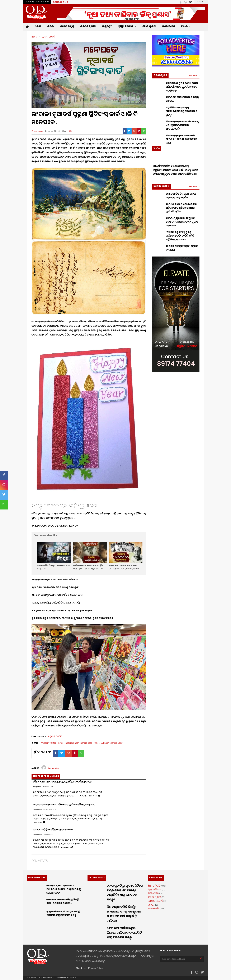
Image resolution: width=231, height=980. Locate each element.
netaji (61, 743)
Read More (94, 796)
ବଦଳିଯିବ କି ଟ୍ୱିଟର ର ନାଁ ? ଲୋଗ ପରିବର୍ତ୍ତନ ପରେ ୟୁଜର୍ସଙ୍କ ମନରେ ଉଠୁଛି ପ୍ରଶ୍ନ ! (182, 87)
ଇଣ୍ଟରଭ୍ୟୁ (107, 27)
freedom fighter (49, 743)
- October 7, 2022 (48, 835)
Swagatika (37, 787)
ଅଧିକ (186, 27)
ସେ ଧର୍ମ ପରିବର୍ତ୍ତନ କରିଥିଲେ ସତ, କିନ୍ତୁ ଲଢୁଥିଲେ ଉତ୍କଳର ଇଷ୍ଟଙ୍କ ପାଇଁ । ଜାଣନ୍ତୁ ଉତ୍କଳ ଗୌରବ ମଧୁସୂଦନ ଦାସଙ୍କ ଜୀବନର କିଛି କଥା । (175, 174)
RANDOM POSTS (37, 878)
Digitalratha (71, 978)
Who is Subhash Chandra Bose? (109, 743)
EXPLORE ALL (194, 76)
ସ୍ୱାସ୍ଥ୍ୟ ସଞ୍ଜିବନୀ (127, 27)
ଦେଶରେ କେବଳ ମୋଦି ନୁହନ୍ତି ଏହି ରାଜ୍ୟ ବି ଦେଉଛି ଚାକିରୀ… (63, 902)
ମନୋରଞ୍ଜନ (169, 27)
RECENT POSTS (97, 878)
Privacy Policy (95, 968)
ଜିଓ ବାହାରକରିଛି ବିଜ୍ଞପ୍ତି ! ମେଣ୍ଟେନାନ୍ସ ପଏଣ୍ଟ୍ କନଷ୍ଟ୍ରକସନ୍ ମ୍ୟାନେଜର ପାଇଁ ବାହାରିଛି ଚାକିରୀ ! (124, 914)
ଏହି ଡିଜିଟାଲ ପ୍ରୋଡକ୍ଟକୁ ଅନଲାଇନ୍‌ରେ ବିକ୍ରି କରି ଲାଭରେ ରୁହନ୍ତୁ (182, 112)
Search (201, 2)
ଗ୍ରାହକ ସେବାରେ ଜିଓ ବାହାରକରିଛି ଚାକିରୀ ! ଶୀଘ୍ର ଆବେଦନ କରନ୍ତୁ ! (63, 914)
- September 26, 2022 (49, 810)
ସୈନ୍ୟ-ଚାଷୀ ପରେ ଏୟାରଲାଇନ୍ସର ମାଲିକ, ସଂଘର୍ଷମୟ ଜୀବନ (62, 782)
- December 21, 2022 (48, 787)
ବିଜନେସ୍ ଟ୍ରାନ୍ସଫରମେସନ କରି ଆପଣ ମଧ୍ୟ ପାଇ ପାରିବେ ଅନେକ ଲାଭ (182, 140)
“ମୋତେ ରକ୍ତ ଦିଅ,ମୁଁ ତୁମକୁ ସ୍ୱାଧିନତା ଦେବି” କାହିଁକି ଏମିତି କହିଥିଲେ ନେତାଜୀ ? (180, 236)
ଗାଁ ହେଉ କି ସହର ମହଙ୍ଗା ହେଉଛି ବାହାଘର (182, 248)
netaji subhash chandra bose (79, 743)
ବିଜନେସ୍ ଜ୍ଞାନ (88, 27)
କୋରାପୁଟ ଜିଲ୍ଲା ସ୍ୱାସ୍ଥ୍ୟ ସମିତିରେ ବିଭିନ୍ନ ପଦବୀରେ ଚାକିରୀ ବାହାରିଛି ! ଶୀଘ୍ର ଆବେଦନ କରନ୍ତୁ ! (125, 893)
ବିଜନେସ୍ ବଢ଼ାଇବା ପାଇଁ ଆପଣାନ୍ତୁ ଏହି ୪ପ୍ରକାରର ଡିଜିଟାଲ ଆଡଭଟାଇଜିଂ (182, 126)
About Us (81, 968)
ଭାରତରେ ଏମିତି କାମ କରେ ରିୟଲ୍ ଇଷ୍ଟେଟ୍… (182, 99)
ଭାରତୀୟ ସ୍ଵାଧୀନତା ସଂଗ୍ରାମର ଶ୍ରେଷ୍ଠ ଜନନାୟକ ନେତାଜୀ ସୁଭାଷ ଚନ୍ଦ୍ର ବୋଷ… (124, 567)
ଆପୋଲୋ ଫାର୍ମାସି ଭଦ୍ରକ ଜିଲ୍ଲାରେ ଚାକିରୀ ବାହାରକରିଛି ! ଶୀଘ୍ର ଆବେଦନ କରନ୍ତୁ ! (125, 933)
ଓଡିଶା (38, 27)
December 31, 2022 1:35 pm (56, 131)
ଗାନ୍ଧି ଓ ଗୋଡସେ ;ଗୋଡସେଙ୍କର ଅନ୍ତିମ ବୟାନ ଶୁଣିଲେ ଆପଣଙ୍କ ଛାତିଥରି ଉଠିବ (89, 567)
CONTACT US (60, 3)
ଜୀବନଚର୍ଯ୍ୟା (154, 909)
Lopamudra (37, 131)
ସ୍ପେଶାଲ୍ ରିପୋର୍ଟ (55, 737)
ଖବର (51, 27)
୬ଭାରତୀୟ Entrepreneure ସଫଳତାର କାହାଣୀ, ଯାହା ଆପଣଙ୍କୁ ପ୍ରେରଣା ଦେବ (64, 890)
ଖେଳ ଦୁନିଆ (149, 27)
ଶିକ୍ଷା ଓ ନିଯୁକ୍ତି (67, 27)
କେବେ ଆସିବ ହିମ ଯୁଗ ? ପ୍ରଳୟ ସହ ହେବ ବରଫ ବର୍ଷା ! (181, 196)
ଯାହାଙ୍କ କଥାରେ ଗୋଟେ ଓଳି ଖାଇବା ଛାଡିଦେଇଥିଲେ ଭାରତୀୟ (64, 805)
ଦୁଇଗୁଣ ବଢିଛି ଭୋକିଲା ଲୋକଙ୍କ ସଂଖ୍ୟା (53, 830)
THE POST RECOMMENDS (46, 776)
